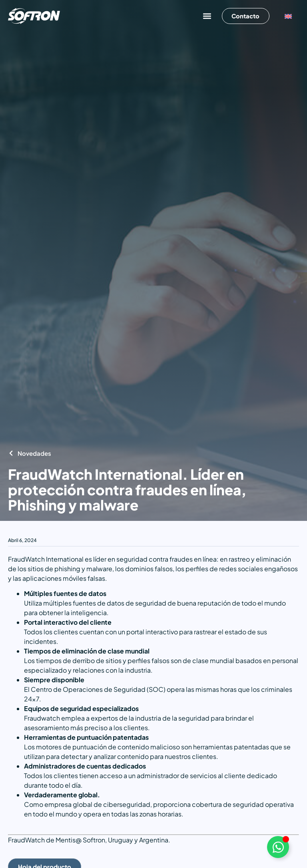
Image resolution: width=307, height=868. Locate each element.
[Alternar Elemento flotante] (278, 847)
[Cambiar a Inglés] (288, 16)
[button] (206, 16)
